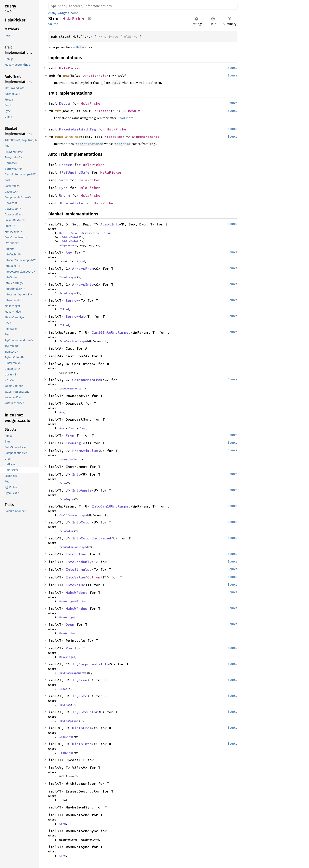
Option (94, 577)
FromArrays (67, 293)
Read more (125, 118)
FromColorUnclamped (74, 547)
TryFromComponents (73, 673)
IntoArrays (67, 277)
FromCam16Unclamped (74, 341)
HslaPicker (70, 68)
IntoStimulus (69, 459)
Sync (63, 188)
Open (70, 624)
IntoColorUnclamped (92, 538)
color (74, 13)
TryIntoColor (85, 712)
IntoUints (66, 737)
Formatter (101, 111)
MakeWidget (76, 593)
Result (134, 111)
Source (53, 24)
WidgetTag (113, 137)
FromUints (66, 753)
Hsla (102, 75)
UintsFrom (82, 728)
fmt (58, 111)
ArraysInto (83, 285)
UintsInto (82, 744)
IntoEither (76, 554)
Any (69, 253)
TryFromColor (69, 721)
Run (69, 648)
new (66, 75)
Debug (65, 103)
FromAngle (75, 443)
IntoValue (75, 577)
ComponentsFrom (87, 380)
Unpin (65, 195)
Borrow (72, 300)
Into (76, 474)
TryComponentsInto (91, 664)
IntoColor (82, 522)
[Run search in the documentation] (143, 6)
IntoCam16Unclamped (111, 506)
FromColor (66, 531)
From (70, 435)
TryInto (80, 696)
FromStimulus (85, 451)
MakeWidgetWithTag (78, 129)
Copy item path (90, 19)
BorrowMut (75, 316)
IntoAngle (82, 490)
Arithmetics (90, 233)
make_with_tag (68, 137)
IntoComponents (70, 388)
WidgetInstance (146, 137)
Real (62, 233)
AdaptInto (110, 224)
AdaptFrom (66, 245)
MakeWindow (76, 609)
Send (63, 180)
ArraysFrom (83, 269)
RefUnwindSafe (75, 172)
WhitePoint (70, 237)
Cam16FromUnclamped (74, 515)
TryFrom (80, 680)
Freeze (66, 165)
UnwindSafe (72, 203)
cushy (52, 13)
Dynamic (90, 75)
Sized (81, 261)
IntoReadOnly (79, 562)
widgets (63, 13)
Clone (107, 233)
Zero (74, 233)
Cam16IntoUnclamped (111, 332)
